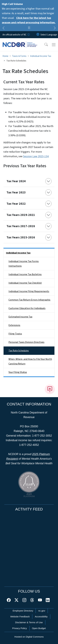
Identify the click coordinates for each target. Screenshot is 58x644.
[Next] (55, 28)
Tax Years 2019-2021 (21, 215)
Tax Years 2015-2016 (21, 237)
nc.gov (42, 611)
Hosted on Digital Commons (29, 637)
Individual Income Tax (41, 56)
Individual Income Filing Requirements (29, 291)
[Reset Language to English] (38, 35)
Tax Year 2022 (16, 204)
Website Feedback (20, 617)
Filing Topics (15, 334)
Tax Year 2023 (16, 192)
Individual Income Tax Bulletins (25, 274)
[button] (44, 45)
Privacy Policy (20, 628)
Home (5, 56)
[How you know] (28, 35)
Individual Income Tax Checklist (25, 283)
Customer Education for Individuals (27, 308)
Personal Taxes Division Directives (26, 342)
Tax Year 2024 (16, 181)
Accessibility (41, 617)
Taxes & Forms (19, 56)
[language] (49, 35)
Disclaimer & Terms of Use (29, 622)
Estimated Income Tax (20, 317)
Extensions (14, 325)
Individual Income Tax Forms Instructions (24, 264)
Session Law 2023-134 (36, 156)
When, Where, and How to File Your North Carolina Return (30, 361)
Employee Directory (23, 611)
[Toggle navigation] (54, 45)
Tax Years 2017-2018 (21, 226)
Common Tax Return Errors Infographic (29, 300)
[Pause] (29, 28)
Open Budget (39, 628)
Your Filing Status (18, 372)
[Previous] (3, 28)
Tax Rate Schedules (19, 351)
